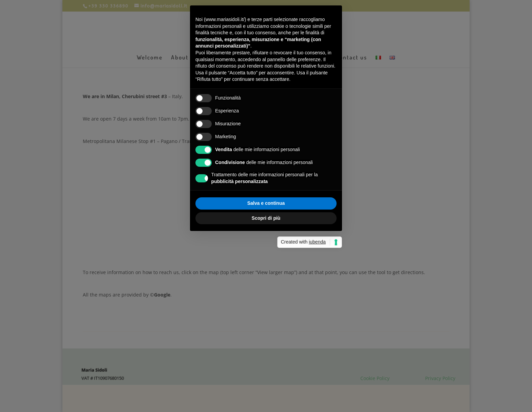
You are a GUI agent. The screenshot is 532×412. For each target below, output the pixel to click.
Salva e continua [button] (266, 203)
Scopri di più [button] (266, 218)
